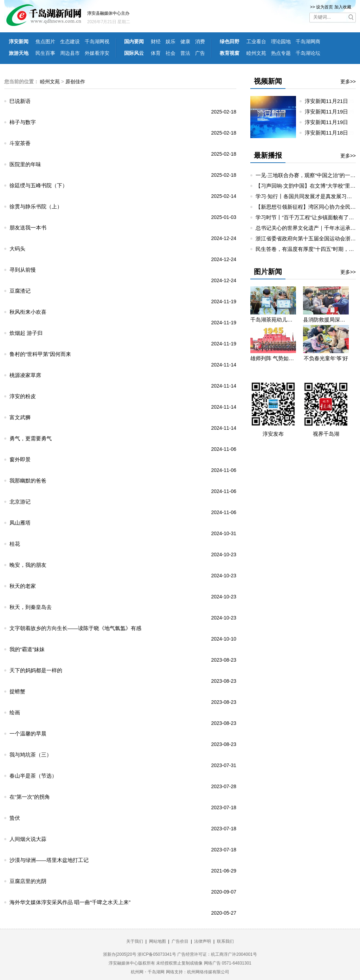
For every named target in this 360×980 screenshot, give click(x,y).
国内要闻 (134, 41)
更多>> (348, 82)
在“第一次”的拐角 (30, 797)
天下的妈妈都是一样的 (36, 670)
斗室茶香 (20, 143)
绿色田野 (230, 41)
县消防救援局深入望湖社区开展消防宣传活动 (326, 320)
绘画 (15, 712)
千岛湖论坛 (308, 53)
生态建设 (70, 41)
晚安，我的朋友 (28, 565)
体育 (156, 53)
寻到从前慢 (23, 270)
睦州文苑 (256, 53)
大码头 (17, 249)
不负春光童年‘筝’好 (326, 358)
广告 (200, 53)
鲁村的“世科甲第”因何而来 (40, 354)
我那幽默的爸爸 (28, 481)
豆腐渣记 (20, 291)
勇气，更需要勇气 (31, 438)
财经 (156, 41)
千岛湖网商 (308, 41)
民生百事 (45, 53)
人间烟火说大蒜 (28, 839)
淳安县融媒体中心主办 (108, 13)
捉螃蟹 (17, 691)
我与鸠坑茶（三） (31, 755)
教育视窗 (230, 53)
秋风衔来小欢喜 (28, 312)
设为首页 (324, 7)
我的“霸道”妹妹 (27, 649)
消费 (200, 41)
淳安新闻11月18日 (329, 133)
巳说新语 (20, 101)
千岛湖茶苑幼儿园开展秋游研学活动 (273, 320)
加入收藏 (343, 7)
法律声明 (202, 941)
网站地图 (157, 941)
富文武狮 (20, 417)
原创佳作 (75, 82)
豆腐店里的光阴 (28, 881)
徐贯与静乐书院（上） (36, 206)
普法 (185, 53)
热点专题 (281, 53)
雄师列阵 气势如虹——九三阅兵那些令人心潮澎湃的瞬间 (273, 358)
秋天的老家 (23, 586)
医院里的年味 (25, 164)
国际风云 (134, 53)
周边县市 (70, 53)
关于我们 (135, 941)
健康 (185, 41)
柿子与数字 (23, 122)
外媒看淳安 (97, 53)
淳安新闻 (19, 41)
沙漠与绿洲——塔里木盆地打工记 (49, 860)
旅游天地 (19, 53)
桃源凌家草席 (25, 375)
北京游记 (20, 502)
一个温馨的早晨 (28, 734)
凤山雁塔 (20, 523)
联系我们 (225, 941)
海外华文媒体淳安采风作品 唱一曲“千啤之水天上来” (70, 902)
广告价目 (180, 941)
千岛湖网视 (97, 41)
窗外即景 (20, 459)
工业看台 (256, 41)
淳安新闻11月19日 (329, 112)
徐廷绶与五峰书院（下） (38, 185)
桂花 (15, 544)
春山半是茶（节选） (33, 776)
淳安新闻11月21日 (329, 101)
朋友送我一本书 (28, 228)
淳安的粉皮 (23, 396)
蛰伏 (15, 818)
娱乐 (171, 41)
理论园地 (281, 41)
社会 (171, 53)
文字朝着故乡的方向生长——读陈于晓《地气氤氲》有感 (75, 628)
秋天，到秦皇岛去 (31, 607)
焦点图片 (45, 41)
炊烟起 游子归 (26, 333)
